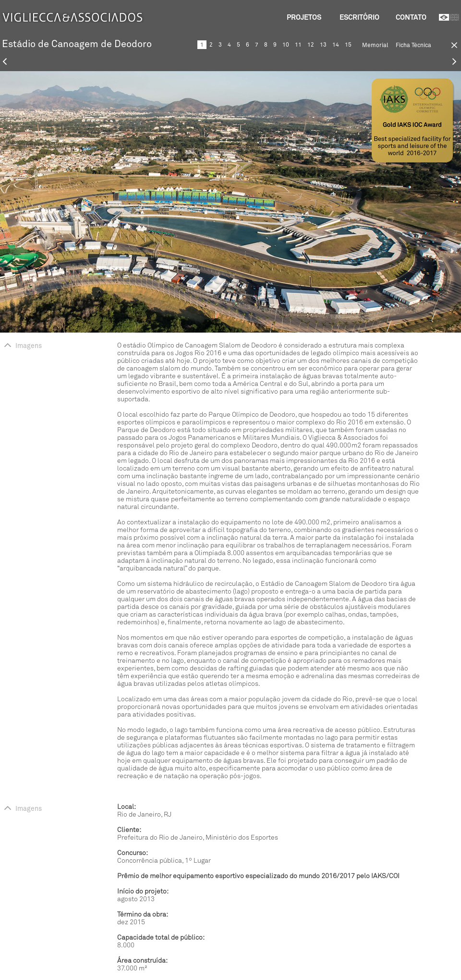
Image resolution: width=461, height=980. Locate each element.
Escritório (359, 17)
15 (348, 45)
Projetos (304, 17)
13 (323, 45)
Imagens (23, 346)
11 (298, 45)
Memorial (375, 45)
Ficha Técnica (413, 45)
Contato (411, 17)
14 (336, 45)
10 (286, 45)
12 (311, 45)
